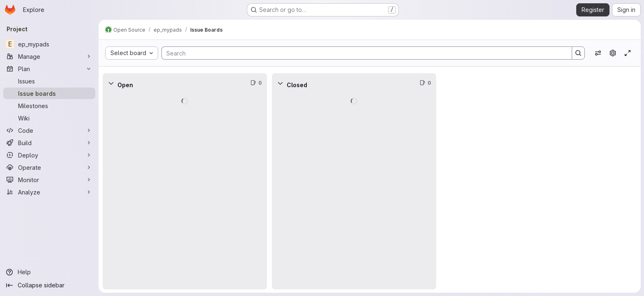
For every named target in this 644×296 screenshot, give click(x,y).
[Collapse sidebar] (49, 285)
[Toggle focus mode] (628, 53)
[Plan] (49, 69)
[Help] (49, 272)
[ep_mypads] (49, 44)
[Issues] (49, 81)
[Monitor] (49, 180)
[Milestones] (49, 106)
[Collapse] (111, 83)
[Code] (49, 130)
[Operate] (49, 167)
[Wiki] (49, 118)
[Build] (49, 143)
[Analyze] (49, 192)
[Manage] (49, 56)
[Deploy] (49, 155)
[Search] (363, 53)
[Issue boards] (49, 93)
